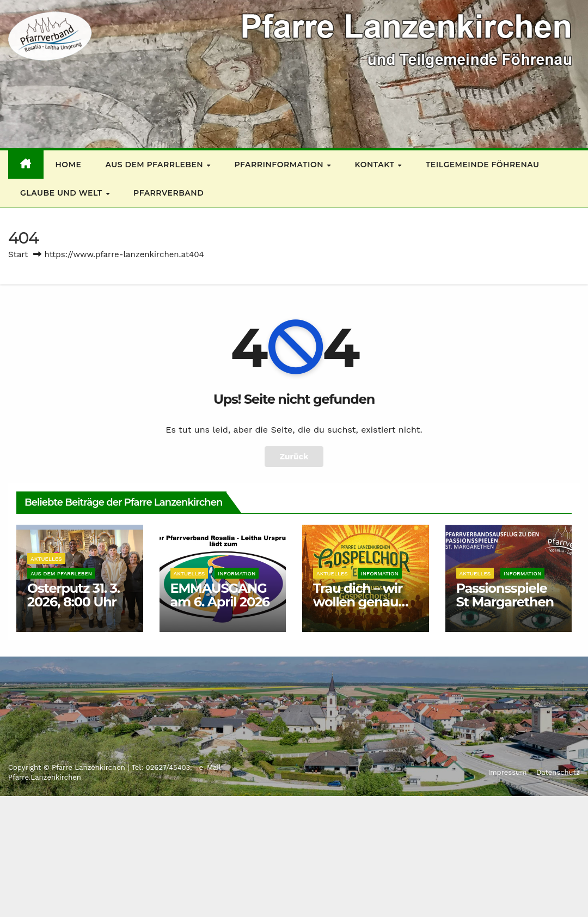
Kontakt (376, 165)
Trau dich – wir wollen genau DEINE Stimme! (361, 602)
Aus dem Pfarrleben (155, 165)
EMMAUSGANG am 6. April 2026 (220, 595)
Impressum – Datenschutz (534, 772)
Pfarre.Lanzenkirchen (45, 777)
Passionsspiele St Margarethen (505, 595)
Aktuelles (46, 559)
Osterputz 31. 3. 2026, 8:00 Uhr (73, 595)
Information (237, 573)
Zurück (294, 457)
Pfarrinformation (280, 165)
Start (18, 254)
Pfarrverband (169, 193)
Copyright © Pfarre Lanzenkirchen (68, 767)
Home (69, 165)
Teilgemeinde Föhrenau (483, 165)
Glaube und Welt (62, 193)
